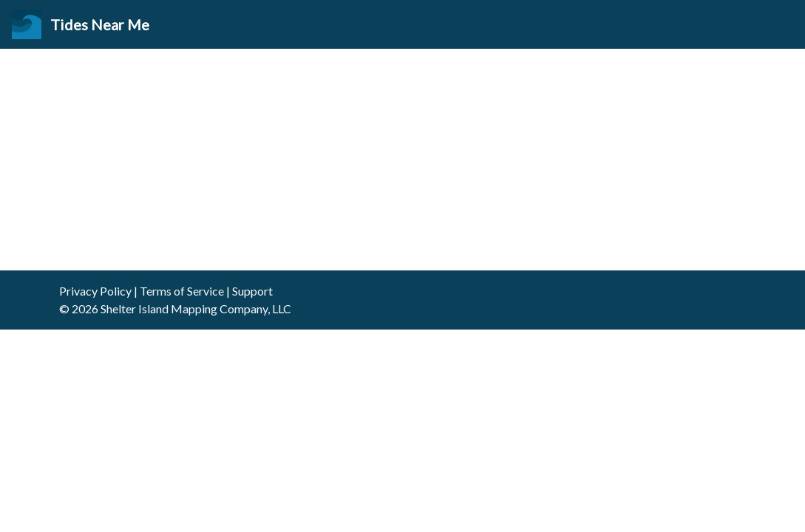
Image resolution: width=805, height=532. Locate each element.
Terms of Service (182, 291)
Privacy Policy (95, 291)
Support (252, 291)
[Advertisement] (402, 160)
